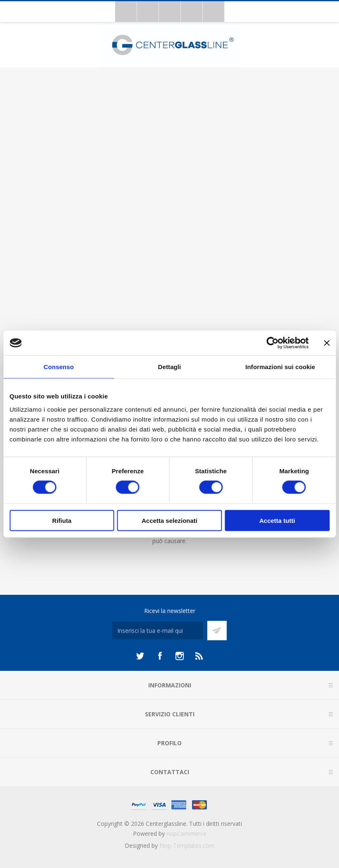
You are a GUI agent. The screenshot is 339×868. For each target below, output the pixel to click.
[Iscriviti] (158, 631)
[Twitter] (140, 656)
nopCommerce (186, 833)
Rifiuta (62, 520)
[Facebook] (160, 656)
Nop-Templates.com (187, 845)
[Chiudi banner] (327, 343)
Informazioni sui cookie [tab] (280, 367)
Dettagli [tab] (170, 367)
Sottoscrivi (217, 631)
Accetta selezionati (169, 520)
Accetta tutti (277, 520)
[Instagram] (180, 656)
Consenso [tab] (59, 367)
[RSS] (199, 656)
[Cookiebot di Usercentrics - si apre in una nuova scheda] (272, 343)
